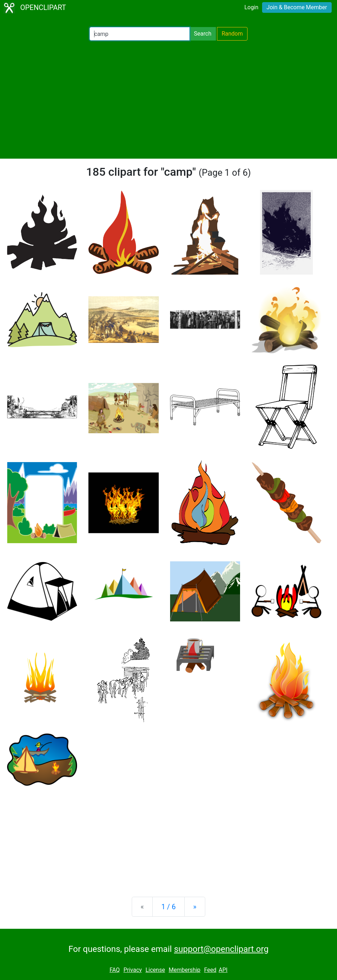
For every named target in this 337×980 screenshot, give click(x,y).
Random (232, 34)
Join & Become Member (297, 7)
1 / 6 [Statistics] (168, 907)
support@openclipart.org (221, 949)
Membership (184, 970)
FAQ (115, 970)
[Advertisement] (168, 100)
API (223, 970)
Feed (210, 970)
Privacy (133, 970)
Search (203, 34)
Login (251, 7)
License (155, 970)
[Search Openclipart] (140, 34)
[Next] (195, 907)
